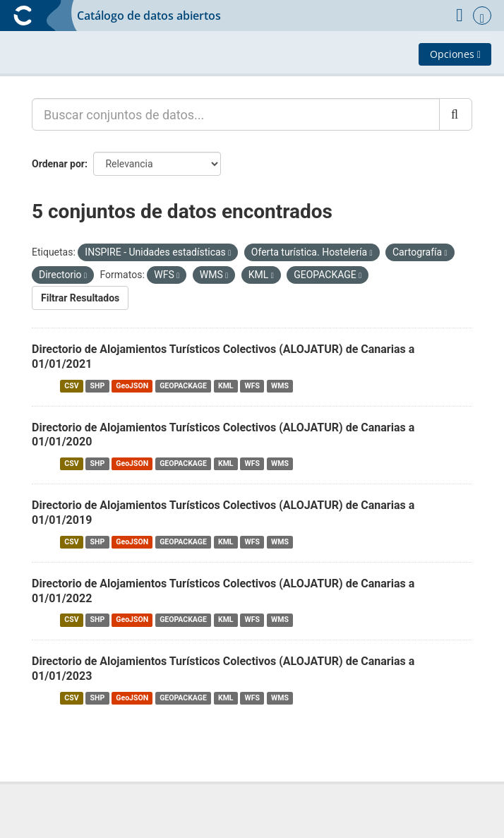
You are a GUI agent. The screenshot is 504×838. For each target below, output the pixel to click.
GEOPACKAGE (183, 386)
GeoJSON (132, 386)
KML (226, 386)
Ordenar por (58, 164)
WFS (252, 386)
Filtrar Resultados (80, 298)
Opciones (455, 54)
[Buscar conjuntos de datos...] (236, 114)
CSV (71, 386)
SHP (98, 386)
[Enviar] (456, 114)
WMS (280, 386)
